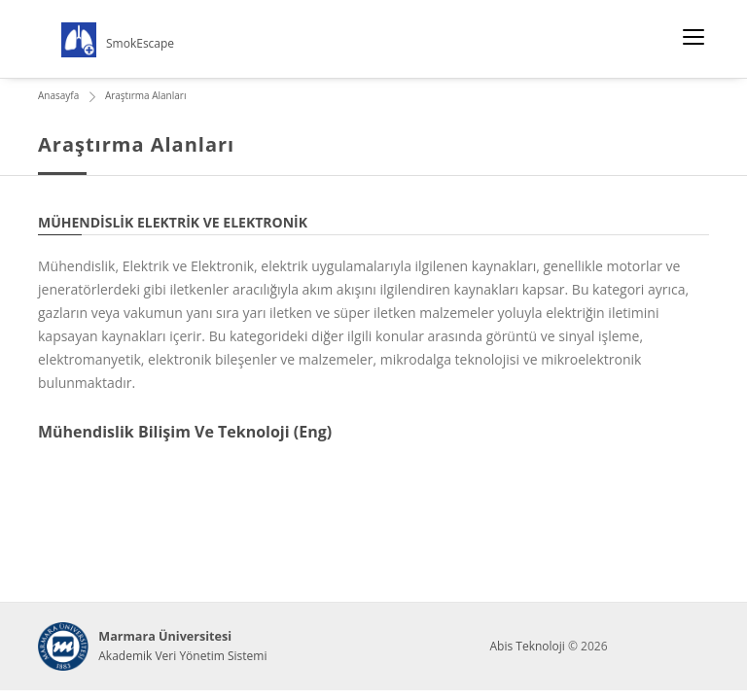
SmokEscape (140, 43)
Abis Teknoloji (527, 646)
